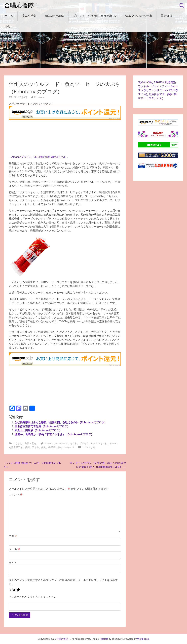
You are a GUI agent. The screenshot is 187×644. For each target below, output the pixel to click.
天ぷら (36, 447)
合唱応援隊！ (22, 5)
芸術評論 (167, 16)
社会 (7, 26)
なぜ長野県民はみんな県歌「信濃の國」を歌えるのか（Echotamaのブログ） (61, 422)
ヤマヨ (113, 443)
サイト (13, 563)
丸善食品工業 (16, 447)
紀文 (44, 447)
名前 (13, 536)
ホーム (9, 16)
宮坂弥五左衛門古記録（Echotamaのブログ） (42, 426)
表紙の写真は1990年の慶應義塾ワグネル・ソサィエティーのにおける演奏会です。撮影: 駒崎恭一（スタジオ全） (158, 90)
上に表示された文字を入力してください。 (34, 597)
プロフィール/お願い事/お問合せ (95, 16)
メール (14, 549)
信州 (27, 447)
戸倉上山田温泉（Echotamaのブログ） (38, 430)
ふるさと (18, 443)
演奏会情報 (29, 16)
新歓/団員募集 (55, 16)
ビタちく (84, 443)
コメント (16, 495)
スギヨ (48, 443)
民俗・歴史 (30, 443)
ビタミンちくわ (99, 443)
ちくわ (74, 443)
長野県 (52, 447)
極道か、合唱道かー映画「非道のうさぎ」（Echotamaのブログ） (54, 434)
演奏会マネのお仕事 (139, 16)
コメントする (88, 447)
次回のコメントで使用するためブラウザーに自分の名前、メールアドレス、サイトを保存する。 (63, 582)
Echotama (39, 97)
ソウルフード (61, 443)
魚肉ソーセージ (66, 447)
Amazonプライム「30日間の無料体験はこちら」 (40, 157)
